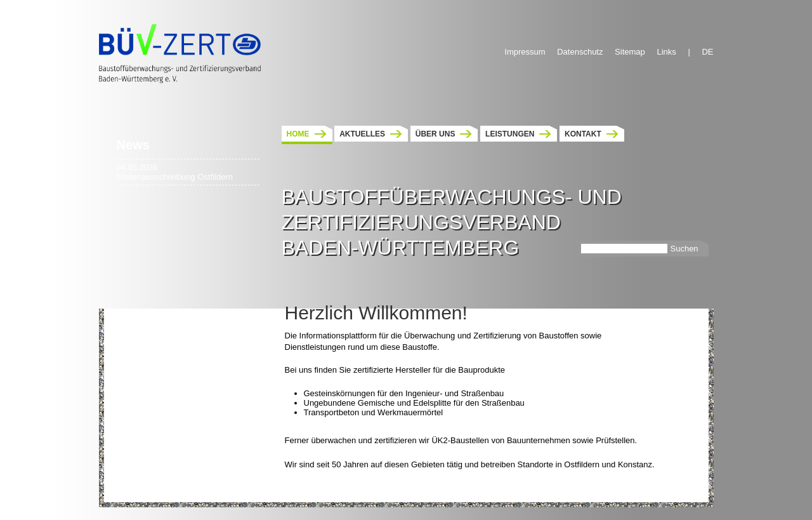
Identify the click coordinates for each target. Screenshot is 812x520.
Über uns (435, 134)
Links (666, 52)
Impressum (525, 52)
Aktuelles (362, 134)
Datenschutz (580, 52)
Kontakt (583, 134)
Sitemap (630, 52)
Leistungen (510, 134)
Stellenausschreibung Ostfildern (175, 177)
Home (298, 134)
